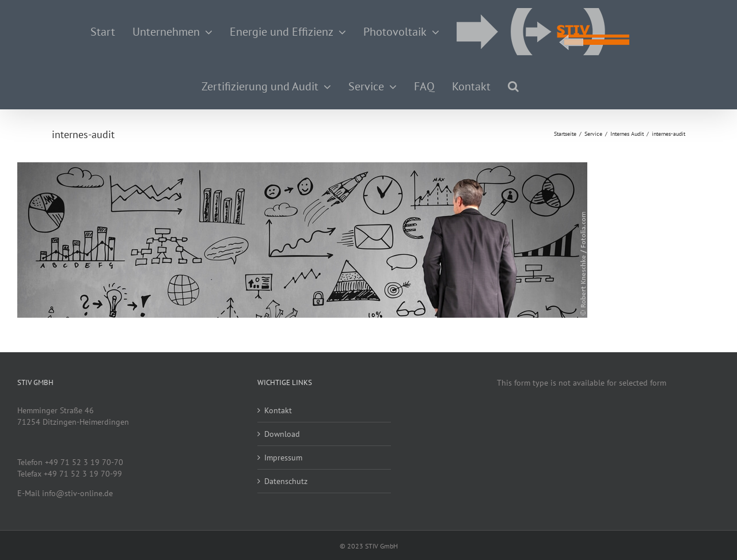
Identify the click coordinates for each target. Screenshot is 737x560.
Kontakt (278, 410)
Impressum (283, 458)
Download (282, 434)
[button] (513, 86)
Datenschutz (286, 481)
